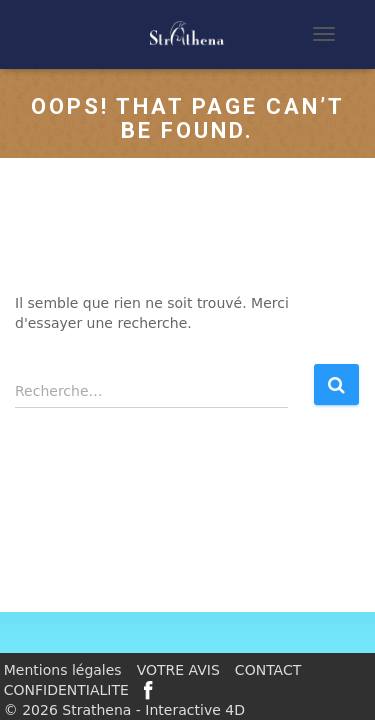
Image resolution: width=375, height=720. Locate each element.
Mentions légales (63, 670)
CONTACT (268, 670)
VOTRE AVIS (178, 670)
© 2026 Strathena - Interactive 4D (124, 710)
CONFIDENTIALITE (66, 690)
